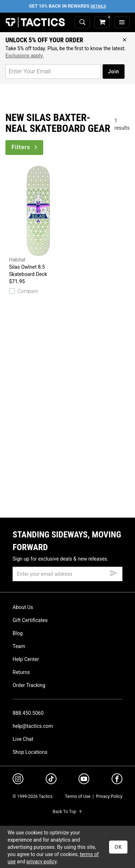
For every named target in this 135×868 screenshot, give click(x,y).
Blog (18, 633)
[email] (67, 574)
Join (114, 72)
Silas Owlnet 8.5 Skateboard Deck (38, 221)
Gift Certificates (30, 620)
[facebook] (117, 780)
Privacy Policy (109, 796)
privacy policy (42, 861)
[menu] (122, 23)
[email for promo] (53, 72)
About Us (23, 607)
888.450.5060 (28, 713)
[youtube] (84, 780)
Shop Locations (30, 752)
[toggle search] (82, 23)
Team (19, 646)
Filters (25, 147)
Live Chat (23, 739)
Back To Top (67, 812)
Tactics (35, 22)
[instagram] (18, 780)
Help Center (26, 659)
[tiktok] (51, 780)
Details (98, 6)
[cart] (102, 23)
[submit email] (114, 572)
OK (118, 847)
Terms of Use (78, 796)
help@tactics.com (33, 726)
